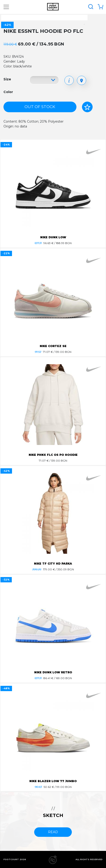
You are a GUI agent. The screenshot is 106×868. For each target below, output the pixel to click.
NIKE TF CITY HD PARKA (53, 564)
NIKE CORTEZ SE (53, 346)
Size (7, 79)
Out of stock (40, 107)
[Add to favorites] (87, 107)
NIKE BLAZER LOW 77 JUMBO (53, 781)
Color (8, 92)
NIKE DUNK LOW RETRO (53, 672)
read (53, 832)
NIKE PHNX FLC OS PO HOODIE (53, 455)
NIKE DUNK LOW (53, 237)
